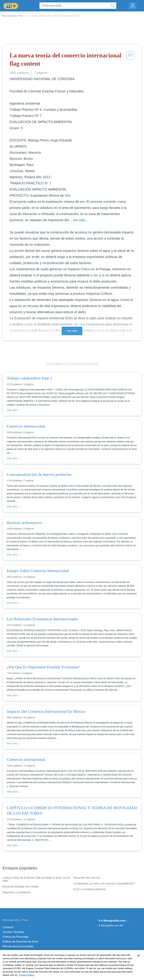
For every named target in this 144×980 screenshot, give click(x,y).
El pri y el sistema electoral (89, 889)
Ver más (72, 331)
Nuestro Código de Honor (18, 951)
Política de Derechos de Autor (20, 942)
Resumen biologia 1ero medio (20, 887)
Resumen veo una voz (87, 878)
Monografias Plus (13, 16)
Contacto (8, 927)
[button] (130, 60)
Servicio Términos (13, 932)
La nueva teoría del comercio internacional (53, 16)
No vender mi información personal (23, 956)
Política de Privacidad (16, 937)
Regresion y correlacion (17, 892)
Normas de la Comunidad (18, 946)
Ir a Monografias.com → (114, 921)
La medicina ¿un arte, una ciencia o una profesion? (104, 883)
